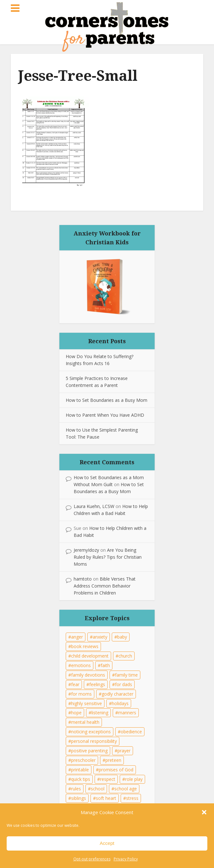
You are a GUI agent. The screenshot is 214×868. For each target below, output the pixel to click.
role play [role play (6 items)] (134, 779)
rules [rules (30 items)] (76, 789)
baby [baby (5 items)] (122, 637)
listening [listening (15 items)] (100, 713)
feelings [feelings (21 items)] (97, 684)
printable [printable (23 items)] (80, 770)
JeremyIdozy (86, 550)
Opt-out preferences (92, 859)
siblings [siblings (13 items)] (79, 798)
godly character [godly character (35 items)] (117, 694)
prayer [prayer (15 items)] (124, 751)
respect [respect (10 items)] (108, 779)
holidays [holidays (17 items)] (120, 703)
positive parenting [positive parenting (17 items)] (89, 751)
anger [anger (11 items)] (77, 637)
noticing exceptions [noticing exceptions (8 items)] (91, 732)
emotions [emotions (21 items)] (81, 665)
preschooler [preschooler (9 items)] (83, 760)
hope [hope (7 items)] (76, 713)
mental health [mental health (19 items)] (85, 722)
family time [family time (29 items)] (126, 675)
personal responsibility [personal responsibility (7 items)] (94, 741)
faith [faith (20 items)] (105, 665)
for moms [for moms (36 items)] (81, 694)
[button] (204, 812)
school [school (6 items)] (98, 789)
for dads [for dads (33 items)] (124, 684)
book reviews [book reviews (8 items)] (85, 646)
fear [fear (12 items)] (75, 684)
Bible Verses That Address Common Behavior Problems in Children (105, 586)
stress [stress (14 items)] (132, 798)
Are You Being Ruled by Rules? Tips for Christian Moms (108, 557)
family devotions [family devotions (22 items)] (88, 675)
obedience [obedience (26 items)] (131, 732)
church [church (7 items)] (125, 656)
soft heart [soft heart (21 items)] (106, 798)
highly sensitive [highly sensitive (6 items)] (87, 703)
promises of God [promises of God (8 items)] (116, 770)
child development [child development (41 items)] (90, 656)
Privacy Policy (126, 859)
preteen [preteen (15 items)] (113, 760)
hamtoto (83, 579)
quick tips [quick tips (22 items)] (81, 779)
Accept (107, 843)
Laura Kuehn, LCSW (94, 506)
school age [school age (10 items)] (126, 789)
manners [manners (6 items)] (127, 713)
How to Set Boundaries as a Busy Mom (107, 400)
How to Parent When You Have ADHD (105, 415)
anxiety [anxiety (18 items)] (100, 637)
